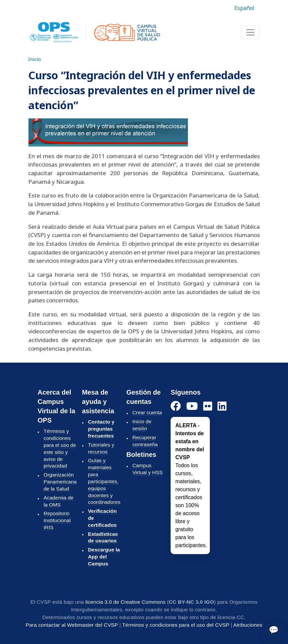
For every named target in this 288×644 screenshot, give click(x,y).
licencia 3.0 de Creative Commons (126, 602)
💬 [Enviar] (274, 630)
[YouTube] (192, 406)
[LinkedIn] (222, 406)
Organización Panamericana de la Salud (60, 482)
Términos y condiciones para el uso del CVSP (176, 625)
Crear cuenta (147, 412)
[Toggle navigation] (250, 32)
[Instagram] (208, 406)
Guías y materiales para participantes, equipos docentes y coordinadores (104, 481)
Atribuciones (248, 625)
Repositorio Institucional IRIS (57, 520)
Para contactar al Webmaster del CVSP (72, 625)
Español (244, 8)
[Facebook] (176, 406)
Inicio (35, 59)
